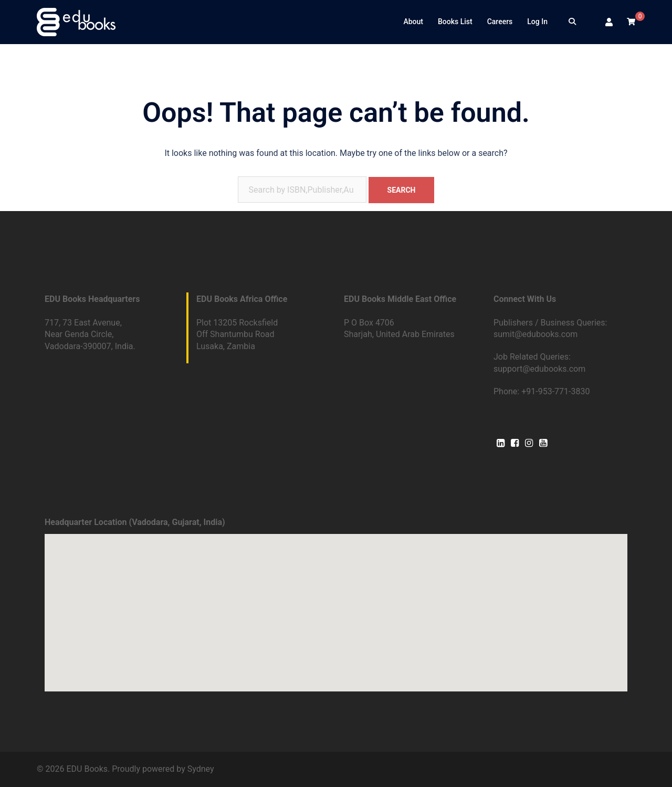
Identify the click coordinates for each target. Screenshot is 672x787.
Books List (455, 22)
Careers (500, 22)
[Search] (572, 22)
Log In (537, 22)
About (413, 22)
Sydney (201, 769)
